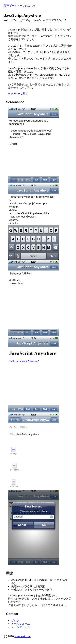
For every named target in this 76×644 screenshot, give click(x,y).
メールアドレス (21, 627)
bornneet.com (22, 636)
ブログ (15, 621)
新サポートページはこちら (20, 6)
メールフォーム (21, 624)
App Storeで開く (18, 93)
